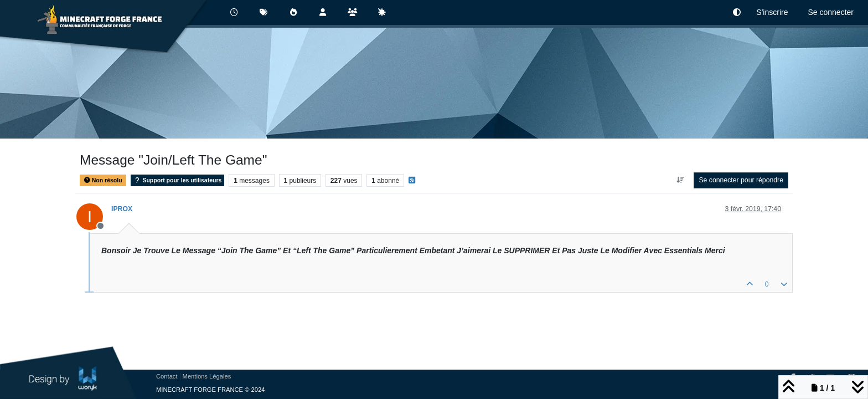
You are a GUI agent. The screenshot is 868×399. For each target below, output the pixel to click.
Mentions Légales (207, 376)
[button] (737, 12)
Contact (167, 376)
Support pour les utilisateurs (177, 180)
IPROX (122, 209)
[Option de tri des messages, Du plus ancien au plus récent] (680, 180)
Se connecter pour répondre (741, 180)
